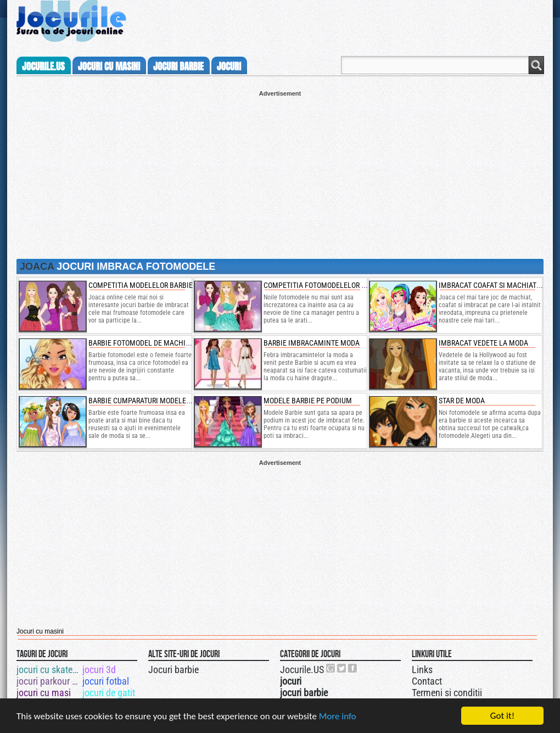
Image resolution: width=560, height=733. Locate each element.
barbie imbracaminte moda (312, 343)
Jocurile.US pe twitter (342, 668)
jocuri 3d (99, 670)
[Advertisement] (280, 174)
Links (422, 670)
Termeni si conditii (447, 693)
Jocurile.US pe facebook (353, 668)
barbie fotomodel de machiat (141, 343)
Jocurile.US (302, 670)
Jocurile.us (43, 66)
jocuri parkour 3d (49, 681)
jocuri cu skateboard (49, 670)
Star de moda (462, 401)
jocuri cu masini (109, 66)
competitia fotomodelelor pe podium (330, 285)
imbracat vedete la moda (483, 343)
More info (338, 716)
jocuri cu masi (44, 693)
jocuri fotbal (106, 681)
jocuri (229, 66)
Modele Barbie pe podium (308, 401)
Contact (427, 681)
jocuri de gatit (109, 693)
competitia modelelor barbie (141, 285)
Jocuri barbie (173, 670)
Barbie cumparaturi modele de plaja (153, 401)
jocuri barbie (178, 66)
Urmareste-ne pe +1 (331, 668)
